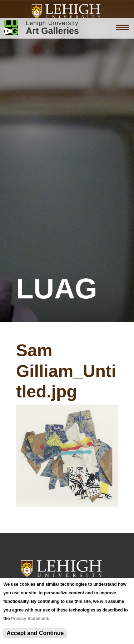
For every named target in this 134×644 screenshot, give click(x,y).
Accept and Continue (35, 633)
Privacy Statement (30, 619)
